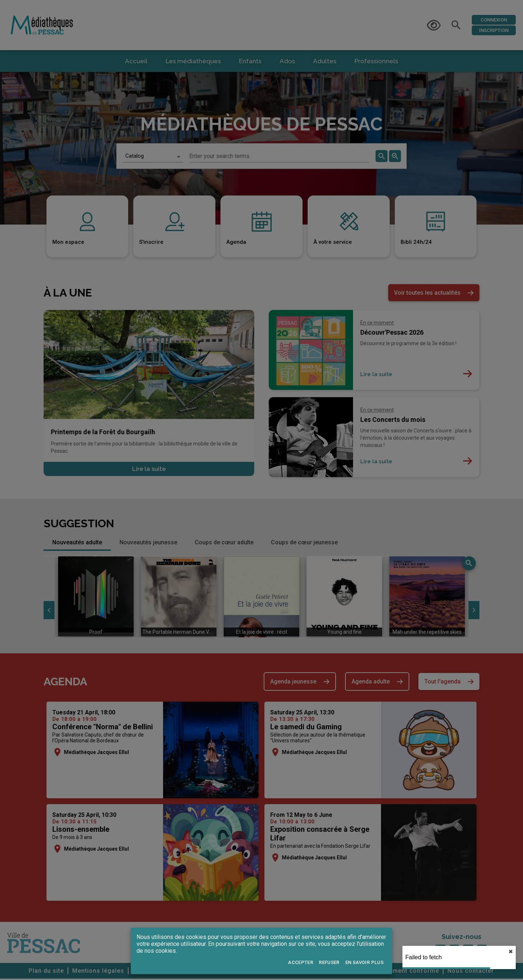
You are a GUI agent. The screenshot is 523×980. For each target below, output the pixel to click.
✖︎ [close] (511, 952)
